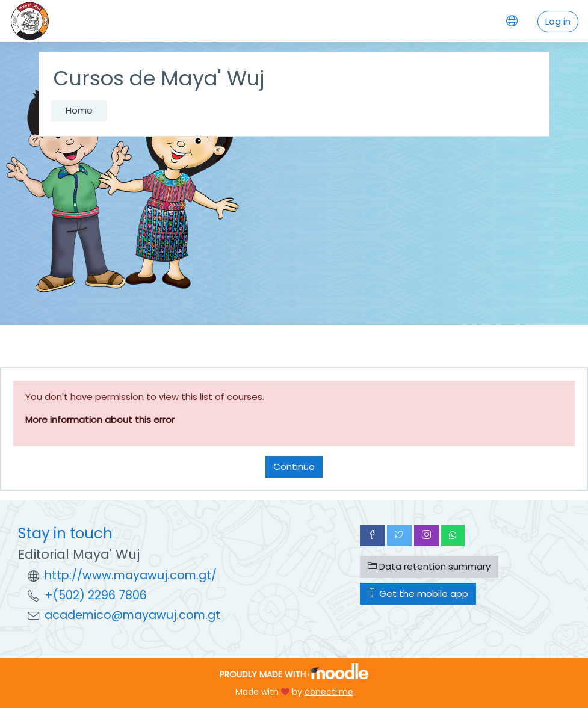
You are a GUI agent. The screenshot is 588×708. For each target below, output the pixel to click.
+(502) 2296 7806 (96, 595)
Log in (558, 21)
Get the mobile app (418, 593)
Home (79, 110)
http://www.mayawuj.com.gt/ (131, 575)
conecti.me (329, 692)
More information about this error (100, 420)
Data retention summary (429, 566)
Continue (294, 466)
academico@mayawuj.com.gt (132, 615)
